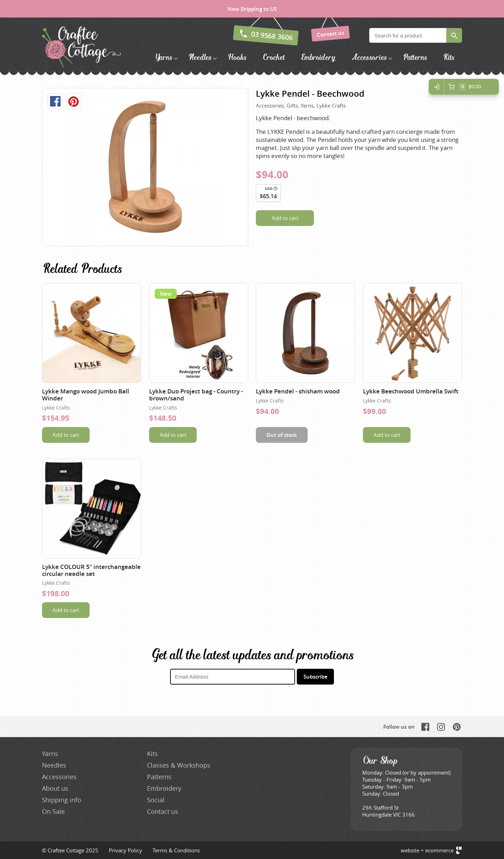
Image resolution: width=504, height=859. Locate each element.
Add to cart (285, 218)
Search (454, 35)
